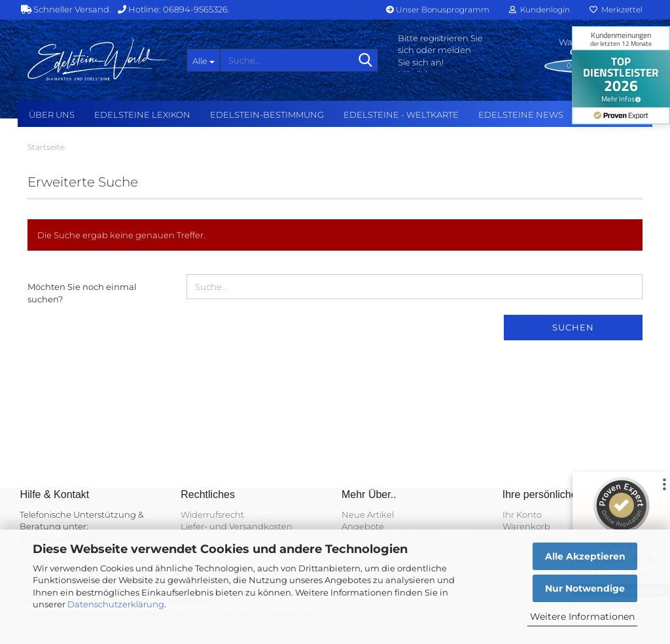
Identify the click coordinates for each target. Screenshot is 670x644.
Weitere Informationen (582, 617)
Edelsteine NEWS (521, 115)
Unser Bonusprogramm (438, 9)
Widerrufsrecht (212, 514)
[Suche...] (203, 60)
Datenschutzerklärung (116, 604)
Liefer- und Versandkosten (237, 526)
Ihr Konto (522, 514)
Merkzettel (616, 9)
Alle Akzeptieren (585, 556)
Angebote (363, 526)
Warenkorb (526, 526)
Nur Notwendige (585, 588)
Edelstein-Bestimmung (267, 115)
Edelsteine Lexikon (142, 115)
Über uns (52, 115)
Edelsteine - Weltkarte (401, 115)
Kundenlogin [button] (539, 9)
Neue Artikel (368, 514)
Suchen (573, 327)
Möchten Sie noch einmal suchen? (82, 293)
